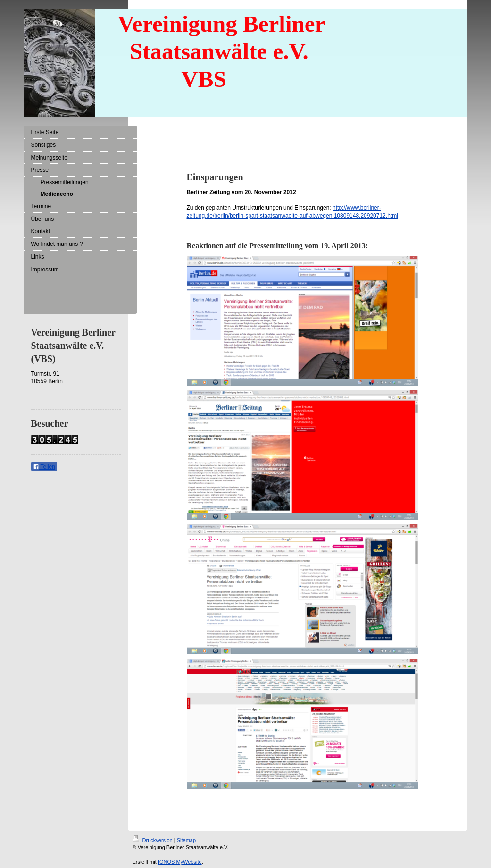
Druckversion (153, 840)
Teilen (44, 467)
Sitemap (186, 840)
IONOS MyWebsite (180, 862)
